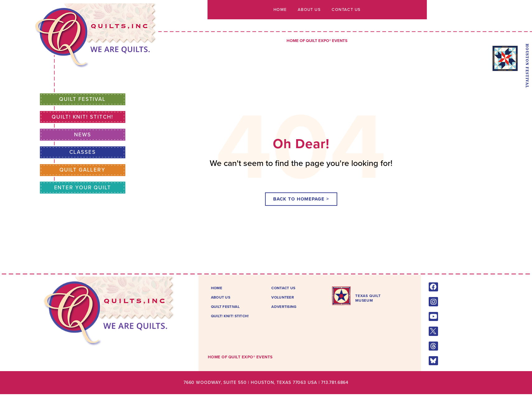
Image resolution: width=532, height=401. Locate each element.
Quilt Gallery (82, 170)
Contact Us (348, 10)
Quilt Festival (82, 99)
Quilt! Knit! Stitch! (82, 117)
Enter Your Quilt (83, 188)
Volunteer (283, 297)
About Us (309, 10)
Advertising (284, 307)
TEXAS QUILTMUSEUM (368, 298)
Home (279, 10)
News (83, 135)
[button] (301, 199)
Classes (83, 152)
